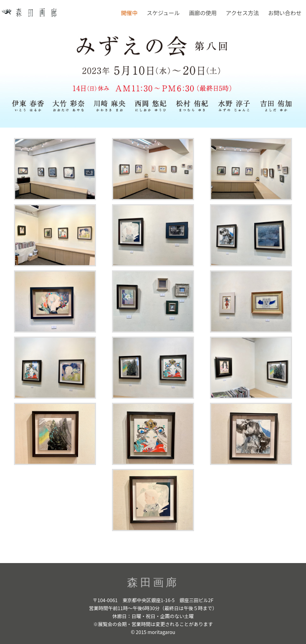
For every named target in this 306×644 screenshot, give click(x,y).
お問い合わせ (285, 13)
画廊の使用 (203, 13)
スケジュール (163, 13)
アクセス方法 (242, 13)
